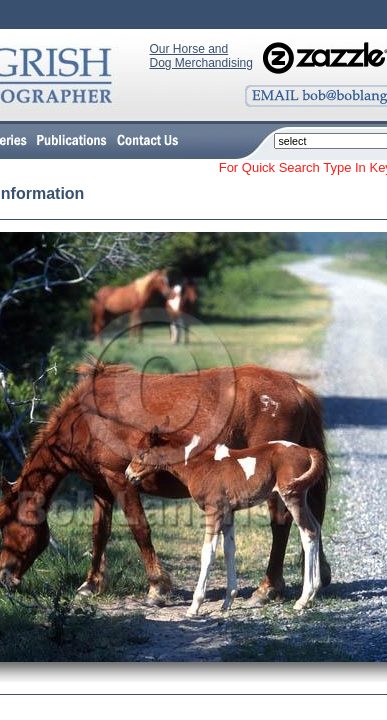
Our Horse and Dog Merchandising (201, 56)
